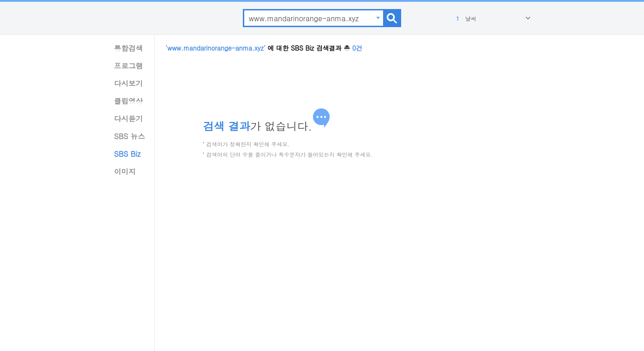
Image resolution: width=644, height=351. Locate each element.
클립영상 (128, 101)
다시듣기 (128, 119)
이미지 (125, 171)
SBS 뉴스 (130, 136)
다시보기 (128, 83)
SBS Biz (127, 154)
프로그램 (128, 66)
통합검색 (128, 48)
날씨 (465, 18)
